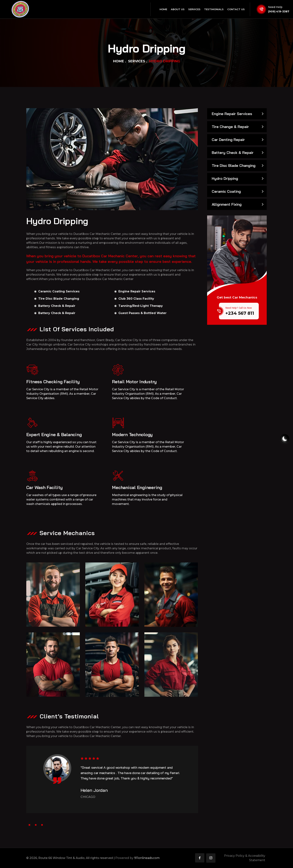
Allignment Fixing (227, 204)
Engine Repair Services (232, 114)
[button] (29, 825)
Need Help (275, 7)
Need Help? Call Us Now (239, 314)
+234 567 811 (240, 319)
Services (137, 61)
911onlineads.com (147, 858)
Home (119, 61)
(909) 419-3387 (279, 11)
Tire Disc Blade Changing (234, 165)
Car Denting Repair (228, 140)
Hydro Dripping (225, 178)
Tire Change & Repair (230, 127)
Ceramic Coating (226, 191)
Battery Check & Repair (233, 152)
